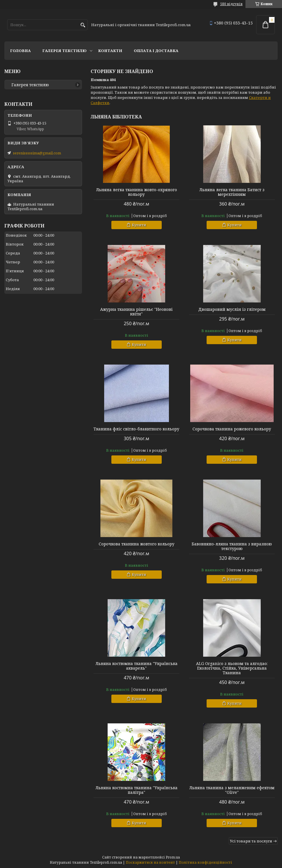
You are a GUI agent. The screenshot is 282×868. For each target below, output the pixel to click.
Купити (139, 225)
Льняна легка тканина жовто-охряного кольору (137, 192)
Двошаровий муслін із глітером (232, 309)
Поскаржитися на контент (150, 862)
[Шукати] (83, 25)
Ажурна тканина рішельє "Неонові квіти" (136, 312)
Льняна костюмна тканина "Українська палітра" (137, 790)
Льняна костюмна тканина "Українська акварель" (137, 666)
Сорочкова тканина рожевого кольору (232, 429)
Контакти (110, 51)
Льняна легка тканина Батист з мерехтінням (232, 192)
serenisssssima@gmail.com (37, 153)
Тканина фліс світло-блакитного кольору (136, 429)
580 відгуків (231, 4)
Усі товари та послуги (251, 841)
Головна (20, 51)
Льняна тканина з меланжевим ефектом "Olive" (232, 790)
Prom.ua (173, 857)
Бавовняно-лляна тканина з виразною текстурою (232, 546)
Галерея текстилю (64, 51)
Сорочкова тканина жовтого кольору (137, 544)
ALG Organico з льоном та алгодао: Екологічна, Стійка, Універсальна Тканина (232, 668)
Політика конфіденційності (205, 862)
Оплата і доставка (156, 51)
